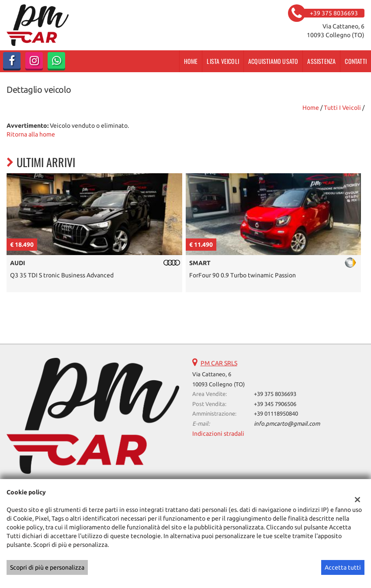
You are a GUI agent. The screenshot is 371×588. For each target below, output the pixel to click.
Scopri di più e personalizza (47, 567)
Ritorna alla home (31, 134)
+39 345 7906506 (275, 404)
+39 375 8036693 (275, 394)
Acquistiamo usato (273, 61)
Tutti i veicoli (342, 108)
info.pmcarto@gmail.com (287, 424)
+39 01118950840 (276, 414)
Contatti (356, 61)
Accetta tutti (343, 567)
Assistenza (321, 61)
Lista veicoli (223, 61)
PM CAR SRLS (219, 363)
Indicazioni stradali (218, 434)
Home (191, 61)
